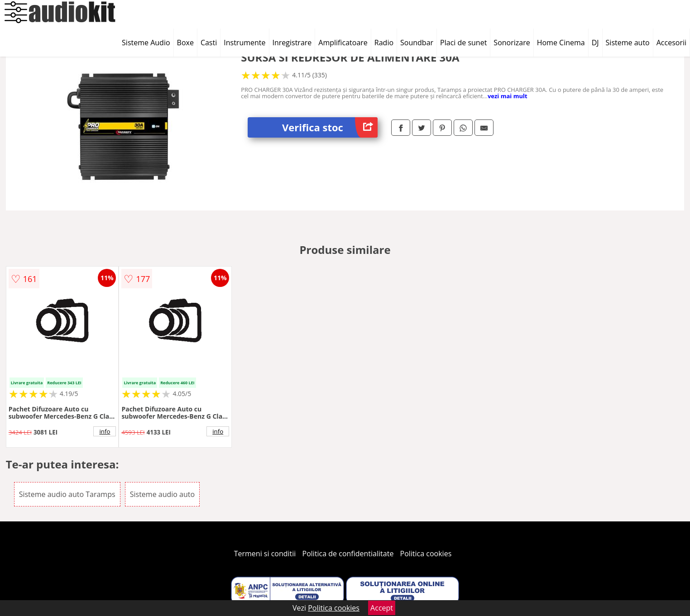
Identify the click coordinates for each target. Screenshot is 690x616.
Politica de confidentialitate (348, 554)
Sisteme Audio (146, 43)
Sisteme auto (628, 43)
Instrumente (244, 43)
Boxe (185, 43)
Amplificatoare (343, 43)
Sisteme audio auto (162, 494)
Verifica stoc (330, 127)
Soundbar (417, 43)
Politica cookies (426, 554)
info (105, 431)
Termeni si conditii (265, 554)
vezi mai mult (508, 96)
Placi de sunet (463, 43)
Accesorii (671, 43)
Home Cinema (561, 43)
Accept (382, 608)
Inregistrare (292, 43)
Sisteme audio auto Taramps (67, 494)
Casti (209, 43)
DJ (595, 43)
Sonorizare (512, 43)
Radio (384, 43)
